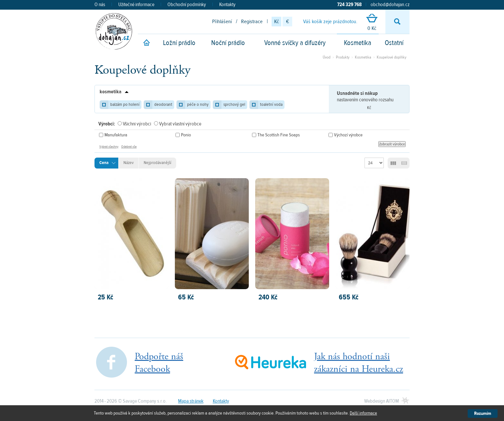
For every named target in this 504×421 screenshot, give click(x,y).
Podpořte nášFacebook (159, 363)
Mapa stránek (191, 401)
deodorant (163, 105)
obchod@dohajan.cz (390, 5)
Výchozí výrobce (348, 135)
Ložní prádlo (179, 43)
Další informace (363, 413)
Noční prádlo (228, 43)
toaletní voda (271, 105)
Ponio (186, 135)
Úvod (327, 57)
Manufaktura (116, 135)
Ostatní (394, 43)
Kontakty (227, 5)
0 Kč (372, 23)
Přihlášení (222, 22)
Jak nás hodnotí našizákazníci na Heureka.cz (359, 363)
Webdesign (382, 401)
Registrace (252, 22)
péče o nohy (198, 105)
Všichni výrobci (137, 124)
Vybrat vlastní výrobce (180, 124)
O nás (100, 5)
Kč (277, 22)
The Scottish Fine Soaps (279, 135)
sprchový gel (234, 105)
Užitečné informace (136, 5)
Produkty (343, 57)
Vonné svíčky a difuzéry (295, 43)
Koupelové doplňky (392, 57)
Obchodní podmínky (187, 5)
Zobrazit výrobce (392, 144)
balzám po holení (125, 105)
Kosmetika (358, 43)
